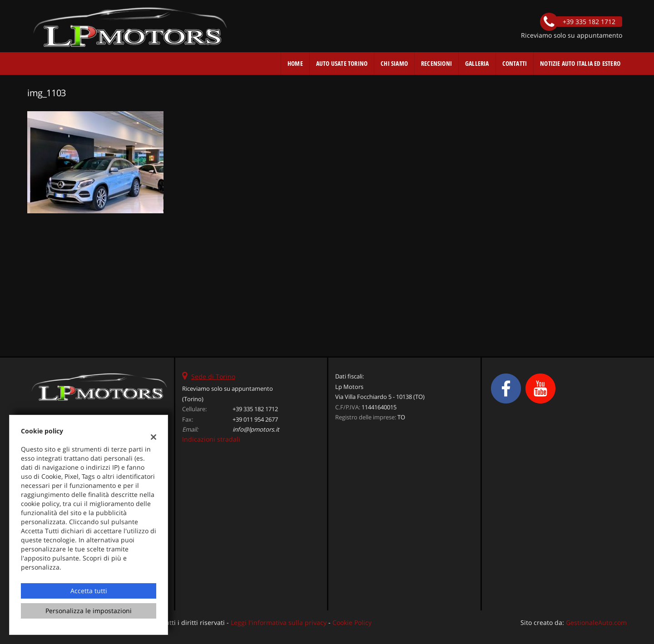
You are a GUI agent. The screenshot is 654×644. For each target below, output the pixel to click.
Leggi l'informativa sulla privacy (279, 622)
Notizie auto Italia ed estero (580, 63)
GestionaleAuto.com (596, 622)
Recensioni (436, 63)
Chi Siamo (394, 63)
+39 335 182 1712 (255, 409)
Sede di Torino (213, 376)
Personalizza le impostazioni (89, 611)
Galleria (477, 63)
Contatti (515, 63)
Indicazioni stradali (211, 439)
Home (295, 63)
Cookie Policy (352, 622)
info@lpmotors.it (256, 429)
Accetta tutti (89, 591)
